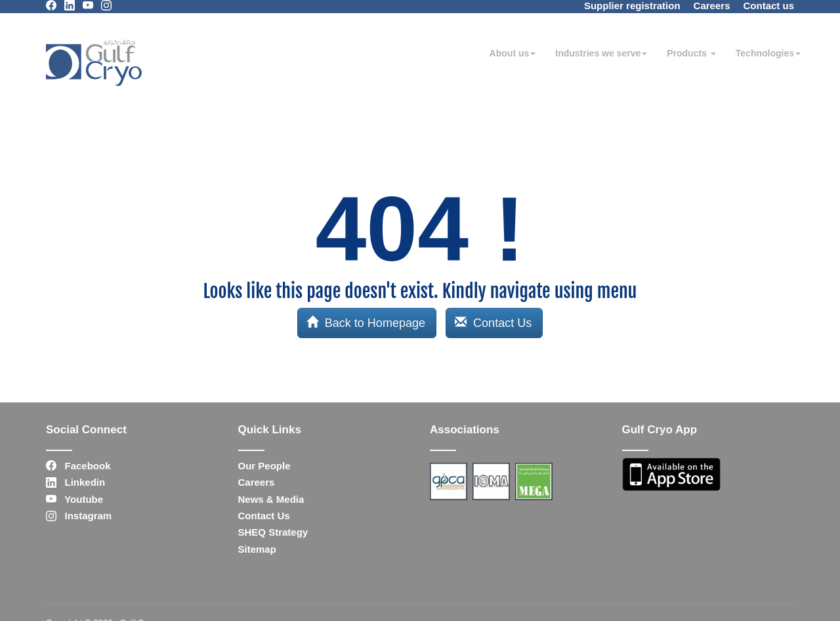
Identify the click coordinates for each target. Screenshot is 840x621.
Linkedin (75, 482)
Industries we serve (601, 53)
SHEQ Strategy (273, 532)
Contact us (768, 6)
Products (691, 53)
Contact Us (493, 323)
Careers (712, 6)
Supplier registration (632, 6)
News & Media (271, 499)
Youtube (74, 499)
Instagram (79, 516)
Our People (264, 466)
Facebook (78, 466)
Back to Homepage (366, 323)
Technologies (768, 53)
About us (513, 53)
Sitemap (257, 549)
